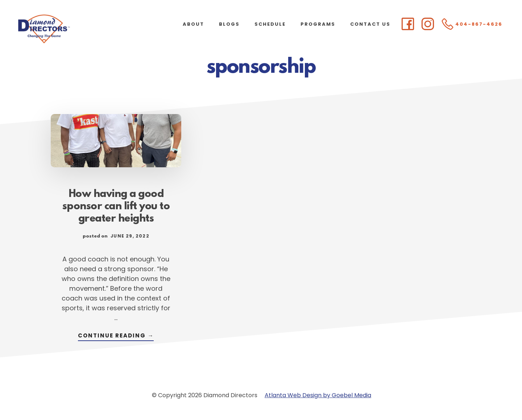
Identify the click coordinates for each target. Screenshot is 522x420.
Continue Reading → (116, 336)
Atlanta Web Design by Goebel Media (318, 395)
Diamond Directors (72, 29)
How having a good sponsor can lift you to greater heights (116, 207)
